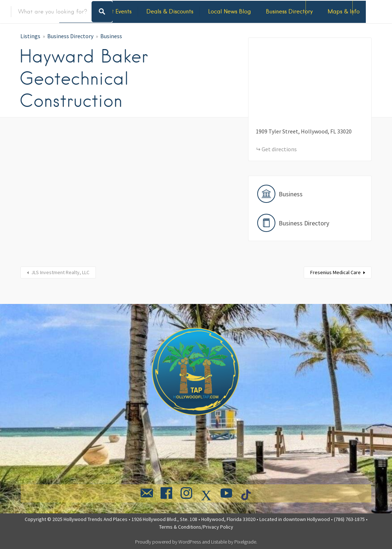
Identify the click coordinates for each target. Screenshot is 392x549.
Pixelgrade (245, 542)
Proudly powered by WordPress (168, 542)
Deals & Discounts (170, 11)
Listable (219, 542)
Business (111, 36)
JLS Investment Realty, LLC (60, 272)
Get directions (279, 149)
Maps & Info (344, 11)
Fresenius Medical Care (336, 272)
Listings (30, 36)
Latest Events (115, 11)
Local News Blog (230, 11)
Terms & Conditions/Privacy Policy (196, 527)
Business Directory (289, 11)
